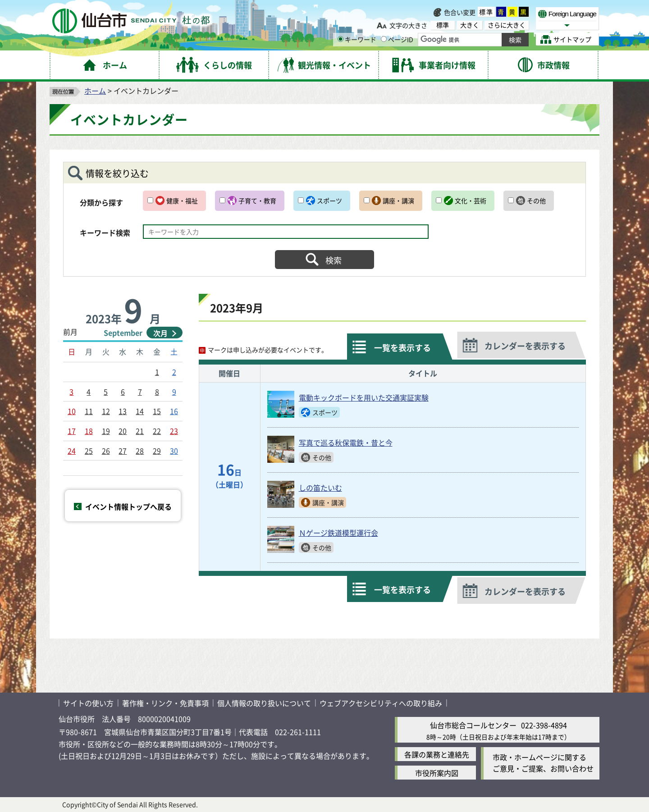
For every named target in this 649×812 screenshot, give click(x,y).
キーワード (357, 39)
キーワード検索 (105, 233)
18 (89, 431)
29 (157, 451)
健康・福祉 (182, 201)
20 (123, 431)
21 (140, 431)
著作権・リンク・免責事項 (165, 703)
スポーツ (329, 201)
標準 (486, 12)
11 (89, 411)
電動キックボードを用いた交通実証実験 (364, 397)
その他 (536, 201)
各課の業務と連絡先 (437, 754)
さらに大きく (507, 25)
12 (106, 411)
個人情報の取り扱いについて (264, 703)
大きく (470, 25)
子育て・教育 (257, 201)
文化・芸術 (471, 201)
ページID (397, 39)
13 (123, 411)
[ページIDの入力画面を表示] (384, 39)
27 (123, 451)
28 (140, 451)
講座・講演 (398, 201)
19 (106, 431)
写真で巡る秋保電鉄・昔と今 (346, 442)
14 (140, 411)
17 (72, 431)
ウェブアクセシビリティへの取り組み (381, 703)
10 (72, 411)
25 (89, 451)
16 (174, 411)
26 (106, 451)
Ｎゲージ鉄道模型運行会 (338, 533)
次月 (160, 333)
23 (174, 431)
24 (72, 451)
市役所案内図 (437, 773)
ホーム (95, 91)
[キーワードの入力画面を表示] (340, 39)
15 (157, 411)
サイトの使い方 (88, 703)
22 (157, 431)
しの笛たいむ (320, 488)
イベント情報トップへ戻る (128, 506)
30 (174, 451)
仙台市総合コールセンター (473, 725)
